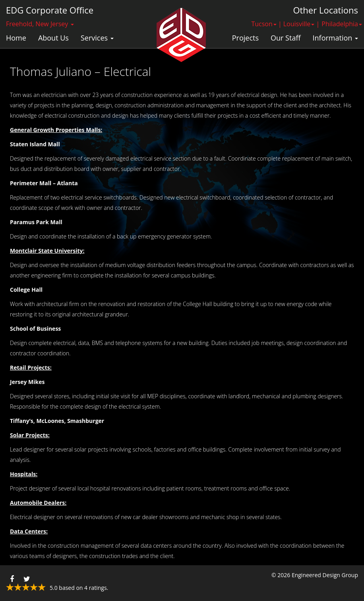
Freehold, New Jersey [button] (40, 24)
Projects (245, 38)
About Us (53, 38)
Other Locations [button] (325, 10)
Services (97, 38)
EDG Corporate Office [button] (50, 10)
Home (16, 38)
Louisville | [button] (302, 24)
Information (335, 38)
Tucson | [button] (266, 24)
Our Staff (286, 38)
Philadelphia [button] (342, 24)
